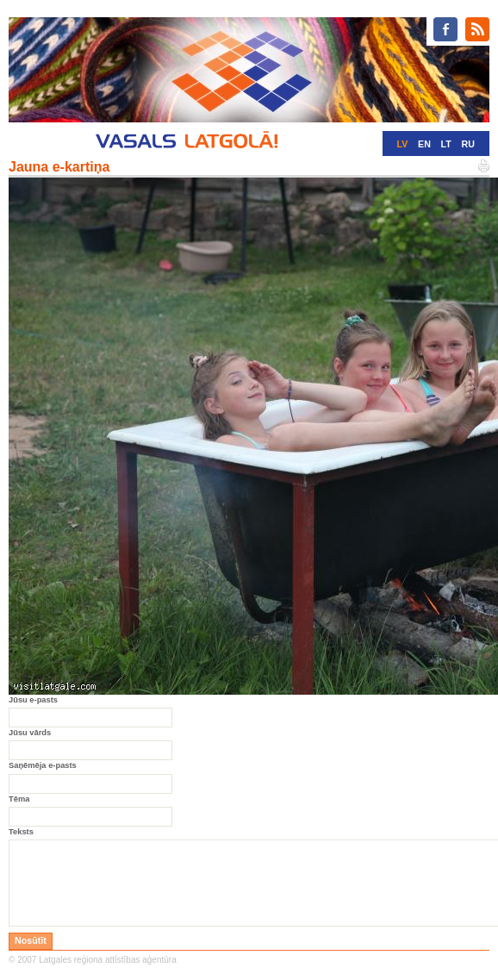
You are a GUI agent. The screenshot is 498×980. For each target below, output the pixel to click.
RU (468, 144)
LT (446, 144)
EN (424, 144)
